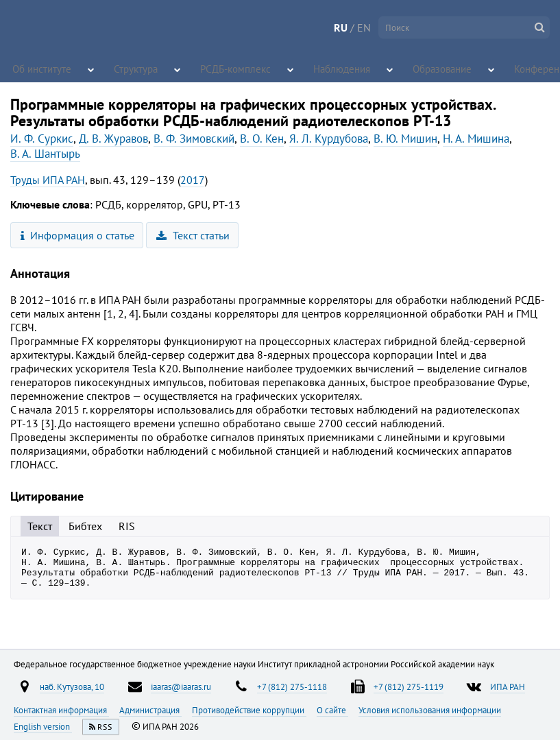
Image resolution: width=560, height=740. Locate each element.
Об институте (38, 69)
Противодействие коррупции (249, 710)
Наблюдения (320, 69)
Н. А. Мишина (476, 139)
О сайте (332, 710)
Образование (413, 69)
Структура (131, 69)
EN (364, 27)
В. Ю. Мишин (405, 139)
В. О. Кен (262, 139)
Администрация (150, 710)
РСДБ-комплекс (226, 69)
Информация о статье (78, 235)
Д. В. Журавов (113, 139)
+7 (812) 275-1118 (292, 687)
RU (341, 27)
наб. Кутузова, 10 (72, 687)
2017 (193, 180)
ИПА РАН (508, 687)
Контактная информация (61, 710)
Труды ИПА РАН (48, 180)
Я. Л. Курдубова (329, 139)
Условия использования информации (430, 710)
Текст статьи (193, 235)
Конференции (515, 69)
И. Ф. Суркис (42, 139)
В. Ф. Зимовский (194, 139)
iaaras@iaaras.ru (181, 687)
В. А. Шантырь (45, 154)
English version (43, 726)
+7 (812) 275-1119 (409, 687)
